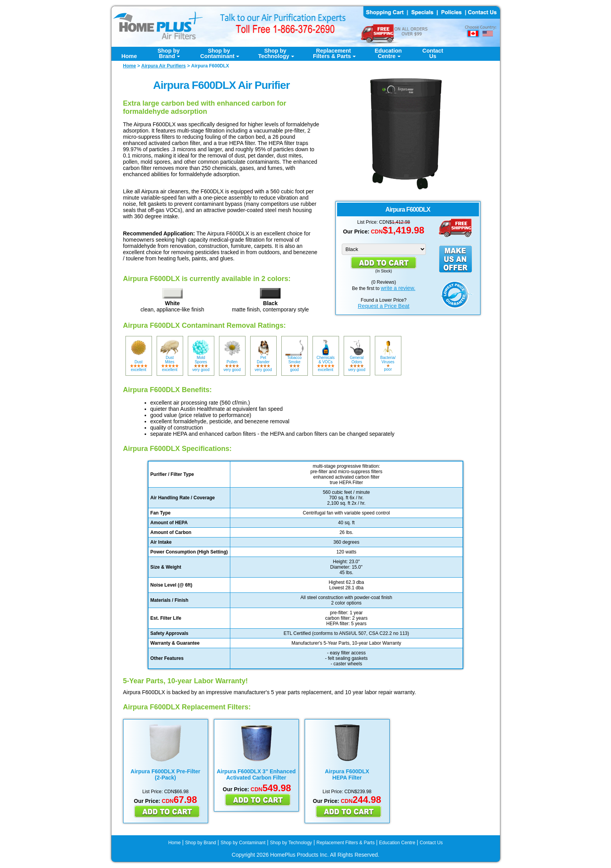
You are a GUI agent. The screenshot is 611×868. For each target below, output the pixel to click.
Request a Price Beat (383, 306)
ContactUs (433, 53)
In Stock (383, 271)
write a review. (398, 288)
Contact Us (431, 843)
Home (129, 56)
